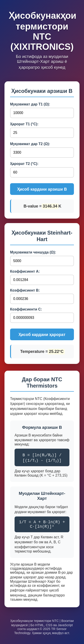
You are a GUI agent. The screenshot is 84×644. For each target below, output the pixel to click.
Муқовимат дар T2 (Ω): (30, 144)
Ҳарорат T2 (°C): (24, 164)
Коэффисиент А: (25, 271)
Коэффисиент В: (25, 290)
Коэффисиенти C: (26, 309)
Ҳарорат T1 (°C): (24, 124)
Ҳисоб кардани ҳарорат (42, 335)
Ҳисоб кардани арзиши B (42, 189)
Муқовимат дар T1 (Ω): (30, 104)
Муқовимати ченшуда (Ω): (33, 252)
